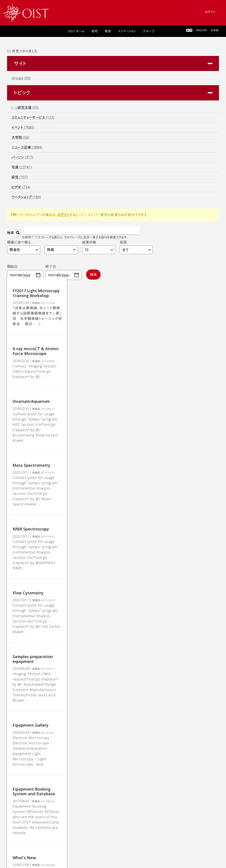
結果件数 (89, 244)
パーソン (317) (22, 159)
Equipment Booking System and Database (57, 682)
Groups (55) (21, 80)
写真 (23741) (22, 169)
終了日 (51, 268)
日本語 (215, 32)
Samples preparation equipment (47, 584)
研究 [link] (95, 33)
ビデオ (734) (21, 189)
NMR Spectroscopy (34, 485)
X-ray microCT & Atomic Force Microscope (56, 343)
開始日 (12, 268)
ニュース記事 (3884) (27, 149)
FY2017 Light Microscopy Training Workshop (58, 299)
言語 (123, 244)
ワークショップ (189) (26, 199)
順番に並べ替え (19, 244)
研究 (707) (20, 179)
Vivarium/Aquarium (35, 387)
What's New (28, 732)
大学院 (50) (20, 139)
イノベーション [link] (127, 33)
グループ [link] (149, 33)
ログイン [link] (210, 13)
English (202, 32)
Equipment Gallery (34, 633)
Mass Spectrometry (35, 436)
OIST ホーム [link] (76, 33)
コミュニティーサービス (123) (33, 119)
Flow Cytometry (31, 535)
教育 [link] (108, 33)
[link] (26, 13)
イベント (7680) (23, 129)
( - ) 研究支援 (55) (25, 109)
